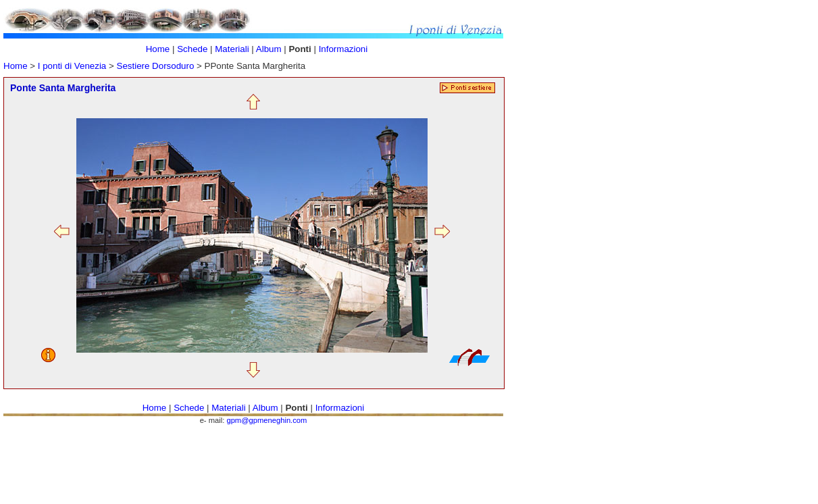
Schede (192, 49)
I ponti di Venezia (72, 66)
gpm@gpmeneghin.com (266, 420)
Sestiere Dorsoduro (157, 66)
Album (270, 49)
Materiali (232, 49)
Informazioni (343, 49)
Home (16, 66)
